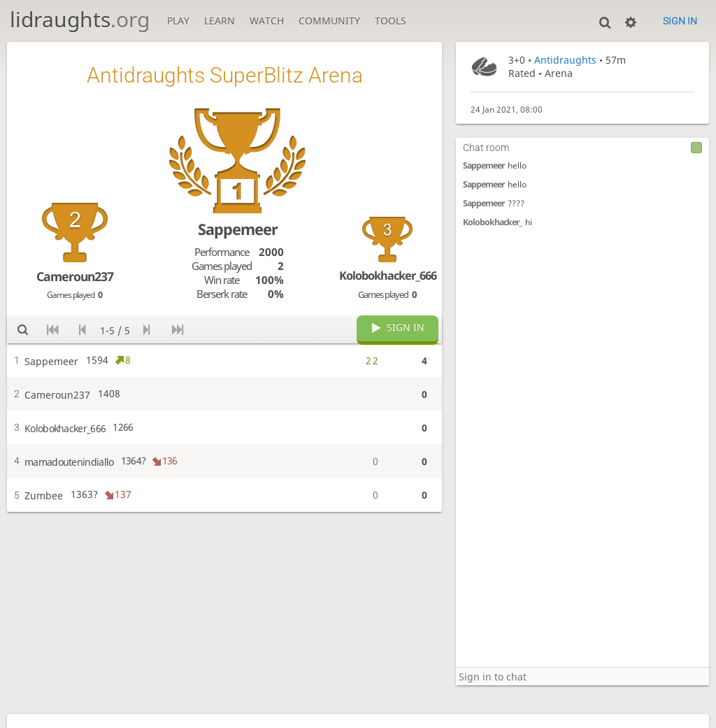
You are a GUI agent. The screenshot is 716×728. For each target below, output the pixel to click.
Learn (220, 21)
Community (329, 21)
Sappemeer (484, 165)
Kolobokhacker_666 (388, 276)
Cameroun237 (75, 276)
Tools (391, 21)
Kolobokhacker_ (492, 222)
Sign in (680, 21)
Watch (267, 21)
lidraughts (80, 19)
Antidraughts (565, 60)
